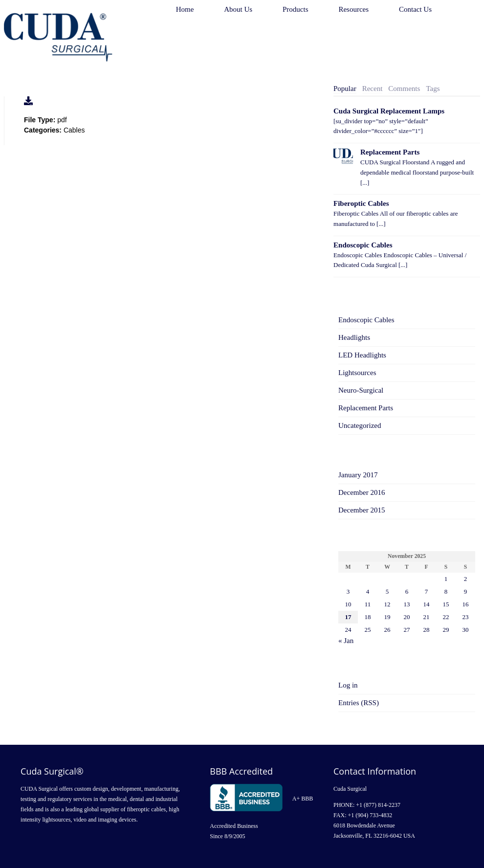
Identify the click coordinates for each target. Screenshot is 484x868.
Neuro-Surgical (361, 390)
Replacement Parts (390, 152)
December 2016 (362, 492)
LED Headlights (362, 355)
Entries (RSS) (359, 703)
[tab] (345, 89)
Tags (433, 89)
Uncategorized (360, 425)
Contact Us (415, 9)
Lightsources (357, 373)
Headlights (354, 337)
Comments (404, 89)
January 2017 (358, 475)
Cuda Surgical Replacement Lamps (389, 111)
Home (185, 9)
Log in (348, 685)
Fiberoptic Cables (361, 203)
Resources (353, 9)
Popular (345, 89)
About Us (238, 9)
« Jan (346, 641)
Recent (373, 89)
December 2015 (362, 510)
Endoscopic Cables (363, 245)
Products (296, 9)
